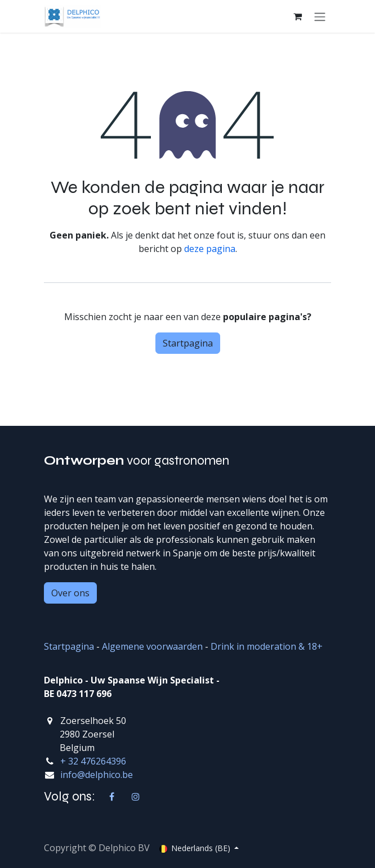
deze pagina (210, 249)
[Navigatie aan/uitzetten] (320, 16)
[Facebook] (112, 797)
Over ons (70, 593)
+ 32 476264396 (93, 761)
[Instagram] (136, 797)
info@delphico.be (97, 775)
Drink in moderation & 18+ (267, 646)
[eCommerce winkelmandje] (297, 16)
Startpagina (188, 343)
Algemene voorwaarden (152, 646)
